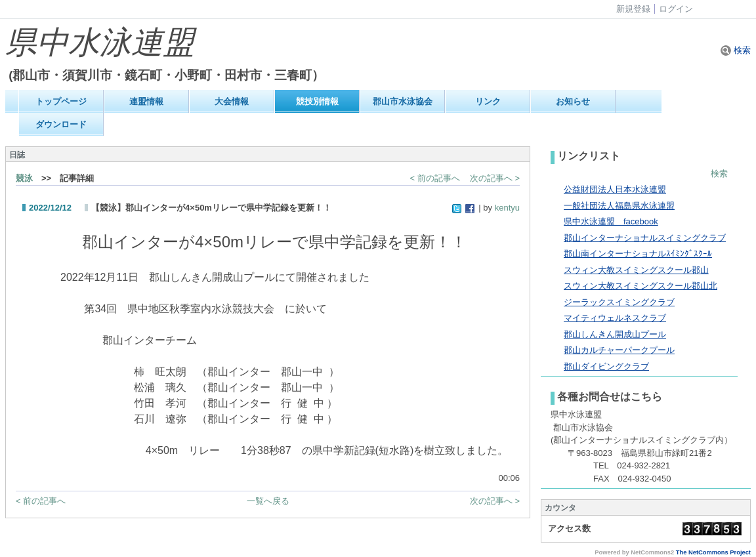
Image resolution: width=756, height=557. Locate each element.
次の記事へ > (495, 178)
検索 (736, 50)
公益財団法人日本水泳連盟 (615, 189)
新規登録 (633, 9)
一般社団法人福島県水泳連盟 (619, 206)
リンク (488, 101)
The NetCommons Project (713, 552)
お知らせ (573, 101)
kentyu (507, 208)
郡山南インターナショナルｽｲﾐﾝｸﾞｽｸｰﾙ (638, 254)
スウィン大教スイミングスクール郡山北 (640, 286)
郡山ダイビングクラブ (606, 366)
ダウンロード (61, 124)
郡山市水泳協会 (403, 101)
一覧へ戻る (268, 501)
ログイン (676, 9)
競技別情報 (317, 101)
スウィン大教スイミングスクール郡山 (636, 270)
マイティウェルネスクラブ (615, 318)
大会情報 (232, 101)
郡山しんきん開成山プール (615, 334)
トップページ (61, 101)
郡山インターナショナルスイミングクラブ (645, 238)
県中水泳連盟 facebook (611, 221)
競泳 (24, 178)
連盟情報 (146, 101)
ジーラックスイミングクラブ (619, 302)
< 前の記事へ (435, 178)
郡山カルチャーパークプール (619, 350)
